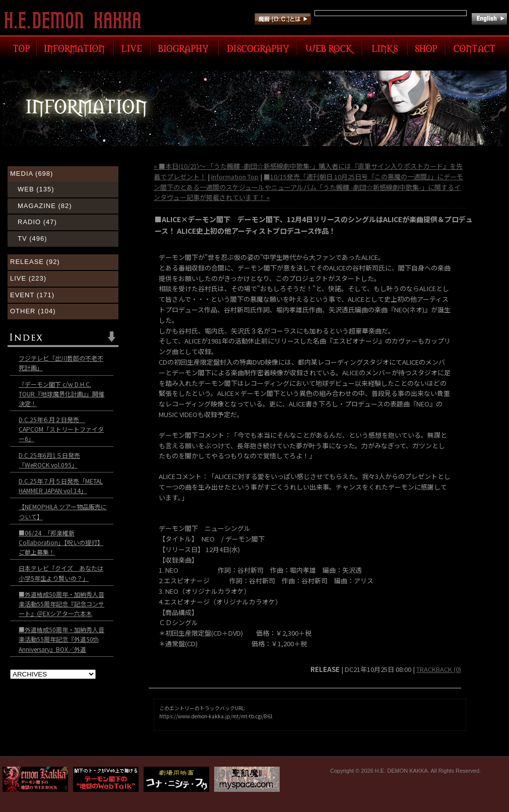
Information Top (235, 177)
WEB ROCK (330, 48)
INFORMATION (75, 48)
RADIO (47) (37, 222)
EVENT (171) (32, 295)
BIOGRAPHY (185, 48)
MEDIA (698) (31, 174)
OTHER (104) (33, 311)
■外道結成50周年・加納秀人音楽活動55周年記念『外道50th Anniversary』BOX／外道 (61, 639)
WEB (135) (36, 189)
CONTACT (476, 48)
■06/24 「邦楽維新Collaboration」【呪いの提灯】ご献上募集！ (61, 542)
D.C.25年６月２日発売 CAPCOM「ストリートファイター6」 (61, 429)
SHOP (427, 48)
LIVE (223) (28, 278)
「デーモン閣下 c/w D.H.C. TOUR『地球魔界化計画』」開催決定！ (61, 394)
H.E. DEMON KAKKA (77, 20)
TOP (20, 48)
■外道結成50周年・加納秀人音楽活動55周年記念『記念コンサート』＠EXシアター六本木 (61, 604)
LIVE (132, 48)
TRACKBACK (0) (439, 669)
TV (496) (33, 239)
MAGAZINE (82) (45, 206)
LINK (385, 48)
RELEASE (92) (35, 262)
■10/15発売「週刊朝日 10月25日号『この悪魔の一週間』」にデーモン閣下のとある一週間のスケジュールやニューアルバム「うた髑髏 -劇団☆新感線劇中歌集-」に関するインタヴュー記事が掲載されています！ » (308, 187)
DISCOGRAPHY (258, 48)
